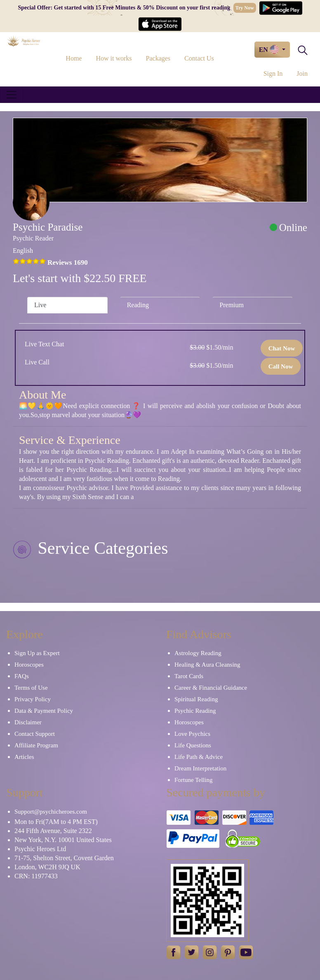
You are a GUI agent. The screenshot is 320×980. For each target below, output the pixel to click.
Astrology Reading (198, 653)
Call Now (281, 366)
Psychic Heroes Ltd (40, 849)
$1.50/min (211, 347)
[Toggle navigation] (12, 95)
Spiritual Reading (196, 699)
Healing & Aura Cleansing (207, 665)
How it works (114, 58)
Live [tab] (40, 305)
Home (74, 58)
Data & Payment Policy (44, 711)
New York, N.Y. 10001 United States (63, 840)
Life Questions (193, 745)
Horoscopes (29, 665)
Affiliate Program (36, 745)
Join (302, 73)
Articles (24, 757)
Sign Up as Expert (37, 653)
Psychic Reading (195, 711)
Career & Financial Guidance (211, 688)
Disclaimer (28, 722)
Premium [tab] (232, 305)
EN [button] (270, 49)
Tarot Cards (189, 676)
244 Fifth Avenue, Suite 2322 (53, 831)
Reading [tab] (138, 305)
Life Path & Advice (199, 757)
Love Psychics (192, 734)
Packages (158, 58)
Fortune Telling (193, 780)
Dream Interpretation (200, 768)
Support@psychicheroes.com (51, 812)
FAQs (22, 676)
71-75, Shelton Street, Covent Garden (64, 858)
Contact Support (35, 734)
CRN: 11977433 (36, 876)
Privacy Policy (33, 699)
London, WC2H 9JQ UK (47, 867)
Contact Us (199, 58)
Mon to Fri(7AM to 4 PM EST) (56, 822)
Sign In (273, 73)
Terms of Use (31, 688)
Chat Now (282, 348)
